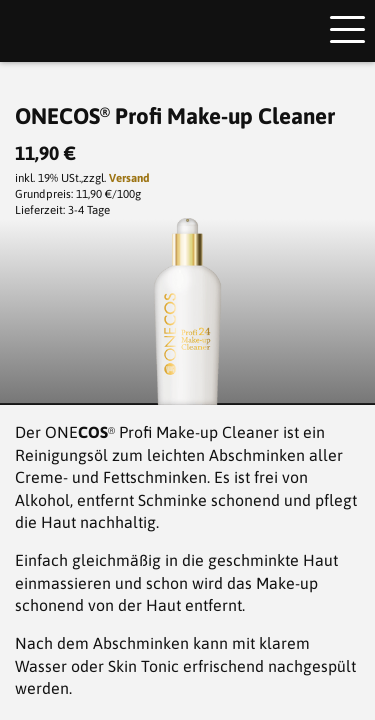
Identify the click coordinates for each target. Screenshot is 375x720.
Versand (129, 177)
